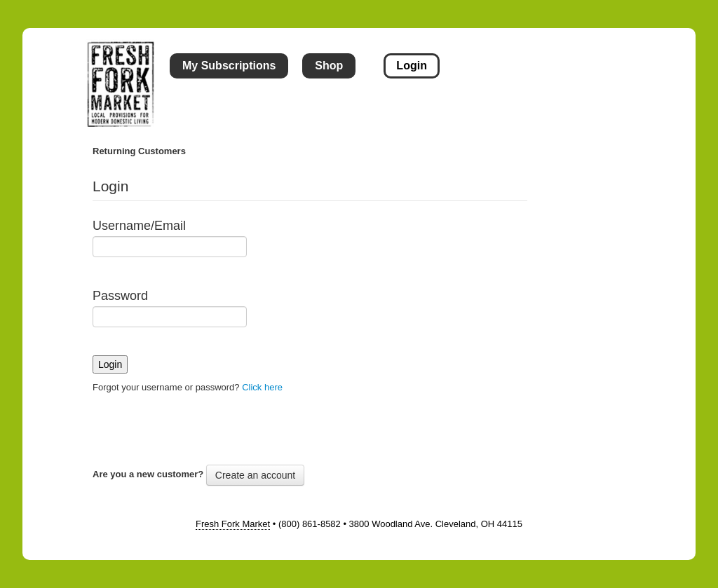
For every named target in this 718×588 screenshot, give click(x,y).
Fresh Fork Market (233, 524)
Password (120, 296)
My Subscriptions (229, 66)
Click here (262, 387)
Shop (329, 66)
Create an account (255, 475)
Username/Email (139, 226)
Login (412, 66)
